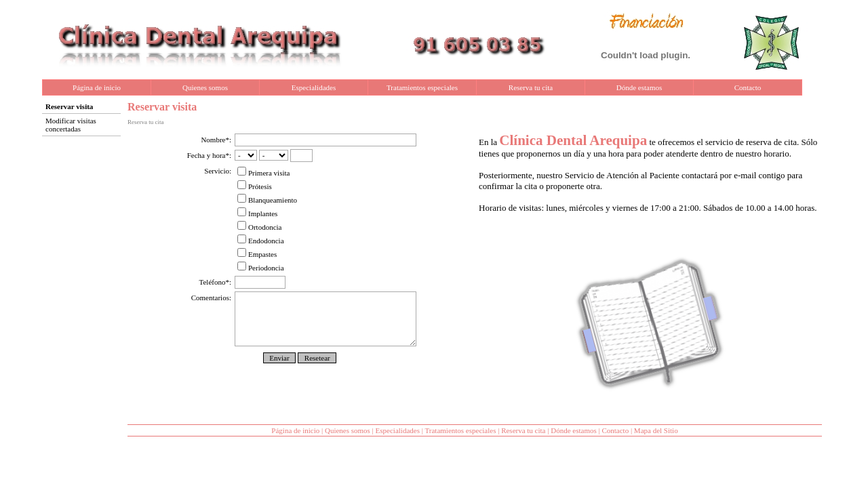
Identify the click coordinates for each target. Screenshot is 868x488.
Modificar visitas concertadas (71, 125)
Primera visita (263, 173)
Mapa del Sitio (656, 430)
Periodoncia (261, 268)
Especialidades (314, 87)
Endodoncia (261, 241)
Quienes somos (205, 87)
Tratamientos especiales (422, 87)
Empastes (257, 254)
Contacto (748, 87)
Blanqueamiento (267, 200)
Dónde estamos (639, 87)
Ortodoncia (259, 227)
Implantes (257, 213)
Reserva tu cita (531, 87)
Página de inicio (97, 87)
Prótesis (255, 186)
